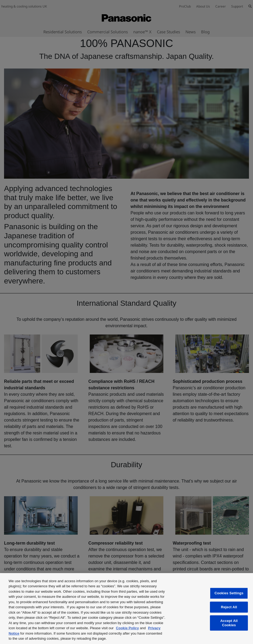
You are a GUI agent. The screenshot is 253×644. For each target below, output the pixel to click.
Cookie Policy (127, 628)
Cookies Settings (229, 593)
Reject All (229, 607)
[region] (127, 609)
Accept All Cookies (229, 623)
